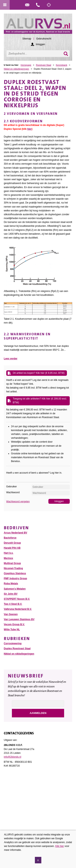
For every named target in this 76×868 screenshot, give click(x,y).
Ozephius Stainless (15, 573)
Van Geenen (11, 614)
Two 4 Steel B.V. (13, 604)
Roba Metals (11, 584)
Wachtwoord (13, 492)
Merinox (8, 558)
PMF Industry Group (15, 578)
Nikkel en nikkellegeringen (16, 69)
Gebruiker (12, 487)
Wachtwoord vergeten (18, 502)
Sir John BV (11, 594)
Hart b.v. (9, 553)
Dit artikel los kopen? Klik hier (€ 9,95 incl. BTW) (39, 373)
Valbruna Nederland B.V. (18, 609)
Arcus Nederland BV (16, 533)
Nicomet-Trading (13, 568)
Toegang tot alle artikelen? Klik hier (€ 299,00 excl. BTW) (40, 401)
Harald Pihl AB (12, 548)
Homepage (26, 65)
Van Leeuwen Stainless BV (19, 619)
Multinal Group (12, 563)
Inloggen (40, 44)
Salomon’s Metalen (15, 589)
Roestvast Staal (44, 65)
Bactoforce (10, 538)
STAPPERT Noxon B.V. (17, 599)
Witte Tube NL (12, 629)
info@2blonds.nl (12, 757)
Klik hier (60, 848)
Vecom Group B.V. (14, 624)
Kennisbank (61, 65)
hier (29, 129)
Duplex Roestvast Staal (17, 649)
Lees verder (11, 359)
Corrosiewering (13, 643)
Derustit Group (12, 543)
